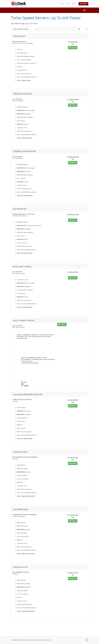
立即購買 (73, 48)
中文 (62, 4)
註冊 (73, 4)
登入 (68, 4)
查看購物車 (83, 4)
